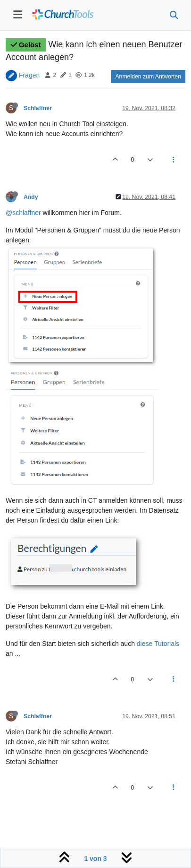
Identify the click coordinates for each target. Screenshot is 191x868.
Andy (31, 197)
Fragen (29, 75)
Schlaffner (38, 108)
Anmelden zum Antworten (148, 77)
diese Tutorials (158, 644)
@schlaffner (23, 213)
